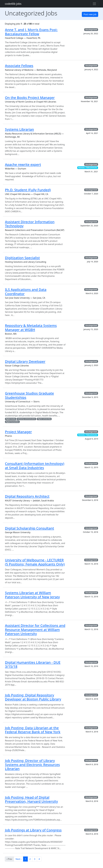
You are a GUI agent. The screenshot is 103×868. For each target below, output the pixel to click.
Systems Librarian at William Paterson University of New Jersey (32, 595)
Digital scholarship (44, 419)
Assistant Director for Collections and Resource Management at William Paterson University (35, 630)
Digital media (11, 419)
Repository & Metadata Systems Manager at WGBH (31, 327)
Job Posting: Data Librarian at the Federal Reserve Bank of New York (33, 730)
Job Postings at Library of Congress (33, 830)
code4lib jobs (13, 4)
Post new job (90, 14)
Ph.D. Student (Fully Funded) (28, 190)
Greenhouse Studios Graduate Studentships (29, 395)
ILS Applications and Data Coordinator (26, 292)
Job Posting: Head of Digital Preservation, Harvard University (31, 799)
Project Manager (18, 432)
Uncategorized (91, 30)
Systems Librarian (19, 129)
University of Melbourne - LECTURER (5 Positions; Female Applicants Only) (35, 562)
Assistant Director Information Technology (30, 224)
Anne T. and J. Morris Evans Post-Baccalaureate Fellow (31, 32)
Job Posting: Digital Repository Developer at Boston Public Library (33, 697)
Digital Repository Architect (27, 496)
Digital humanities (12, 422)
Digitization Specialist (22, 258)
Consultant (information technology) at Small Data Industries (35, 466)
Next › (19, 859)
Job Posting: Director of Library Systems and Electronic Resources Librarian (32, 765)
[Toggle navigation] (94, 4)
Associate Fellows (19, 66)
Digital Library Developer (25, 361)
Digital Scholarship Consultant (30, 528)
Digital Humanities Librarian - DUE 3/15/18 (33, 664)
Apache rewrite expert (23, 164)
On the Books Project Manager (30, 98)
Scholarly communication (26, 419)
